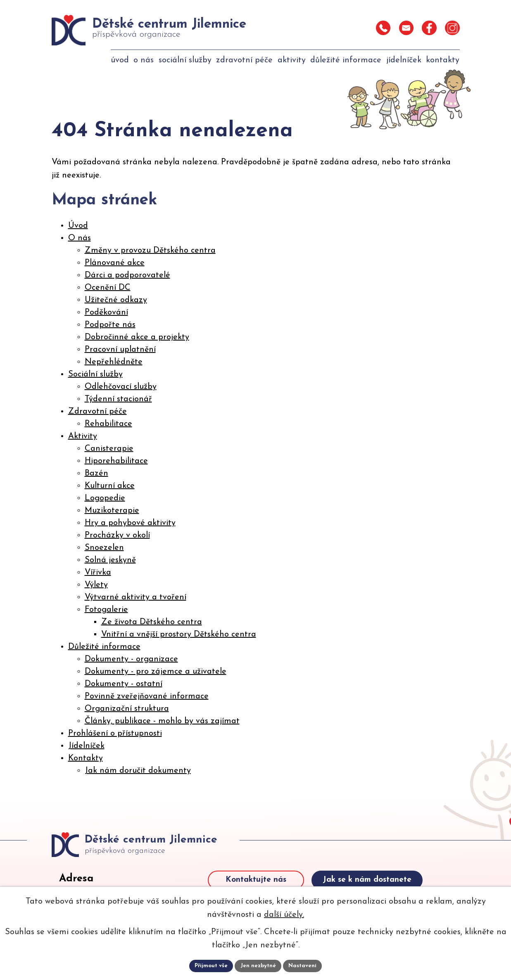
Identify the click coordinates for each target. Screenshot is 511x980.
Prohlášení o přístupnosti (115, 734)
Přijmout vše (210, 965)
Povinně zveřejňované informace (147, 696)
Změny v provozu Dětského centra (150, 251)
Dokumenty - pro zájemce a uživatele (156, 672)
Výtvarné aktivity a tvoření (135, 597)
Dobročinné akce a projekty (137, 337)
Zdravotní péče (97, 412)
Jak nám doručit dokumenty (138, 771)
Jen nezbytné (259, 965)
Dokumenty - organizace (131, 659)
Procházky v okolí (117, 535)
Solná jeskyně (110, 560)
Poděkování (106, 312)
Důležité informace (104, 647)
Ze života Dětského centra (152, 622)
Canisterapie (109, 449)
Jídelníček (86, 746)
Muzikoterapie (112, 511)
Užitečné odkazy (116, 300)
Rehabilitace (108, 424)
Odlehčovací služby (121, 387)
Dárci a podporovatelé (127, 275)
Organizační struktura (127, 709)
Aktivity (83, 436)
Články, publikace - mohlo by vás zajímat (162, 721)
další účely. (284, 914)
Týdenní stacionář (118, 399)
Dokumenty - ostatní (124, 684)
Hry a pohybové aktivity (130, 523)
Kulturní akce (110, 486)
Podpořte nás (110, 325)
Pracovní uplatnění (120, 350)
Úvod (78, 226)
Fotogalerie (106, 610)
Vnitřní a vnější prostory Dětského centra (179, 634)
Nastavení (305, 965)
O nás (80, 238)
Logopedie (105, 498)
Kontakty (86, 758)
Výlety (96, 585)
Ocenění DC (108, 288)
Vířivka (98, 573)
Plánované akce (115, 263)
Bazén (96, 473)
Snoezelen (104, 548)
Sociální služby (95, 374)
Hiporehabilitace (116, 461)
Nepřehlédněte (114, 362)
